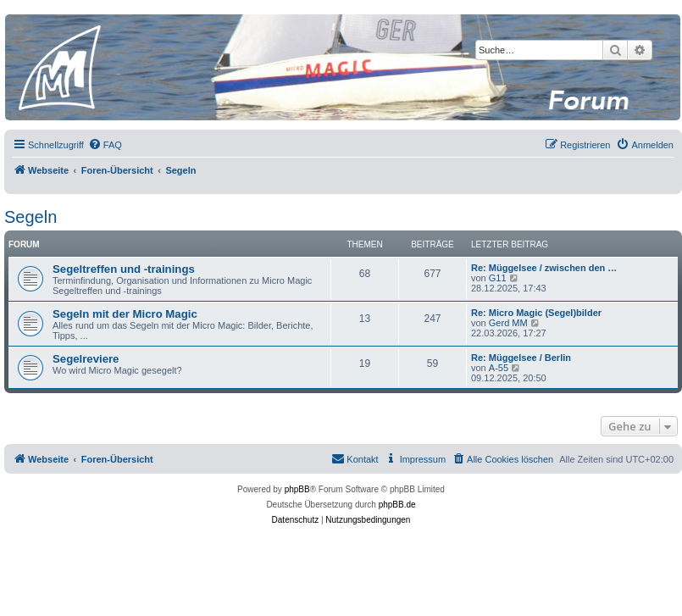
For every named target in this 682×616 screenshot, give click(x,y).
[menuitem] (105, 145)
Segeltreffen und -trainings (124, 269)
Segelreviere (86, 359)
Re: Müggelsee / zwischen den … (544, 268)
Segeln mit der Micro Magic (125, 314)
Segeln (30, 217)
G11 (498, 278)
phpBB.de (397, 505)
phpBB (297, 489)
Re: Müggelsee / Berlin (521, 358)
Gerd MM (508, 323)
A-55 (499, 368)
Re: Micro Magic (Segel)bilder (536, 313)
